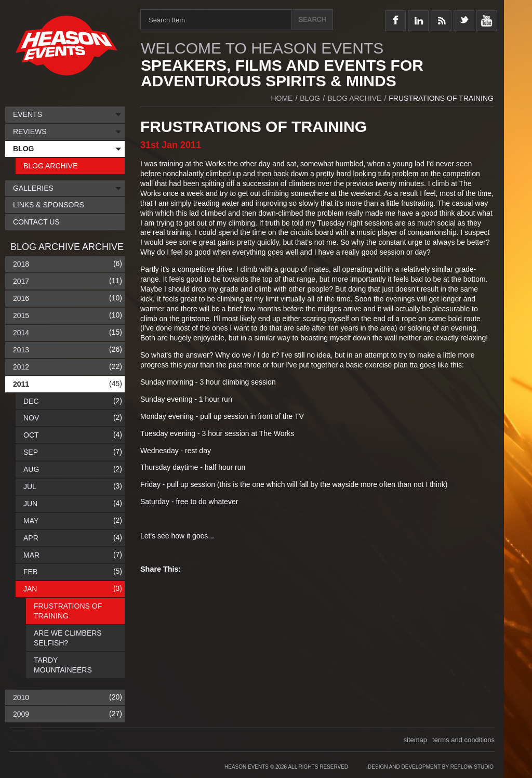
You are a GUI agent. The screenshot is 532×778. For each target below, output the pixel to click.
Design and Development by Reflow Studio (431, 767)
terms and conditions (463, 740)
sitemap (416, 740)
